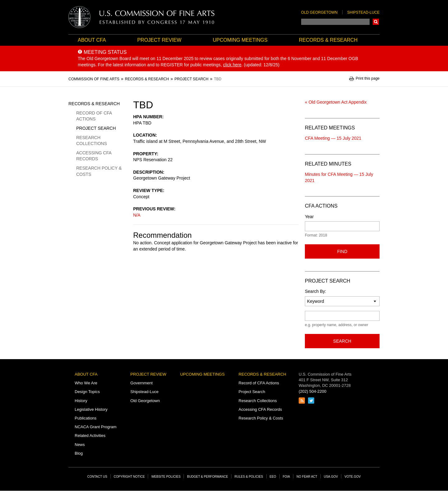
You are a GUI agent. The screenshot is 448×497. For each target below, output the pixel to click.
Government (142, 383)
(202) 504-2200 (313, 391)
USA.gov (331, 477)
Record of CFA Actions (94, 116)
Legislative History (91, 409)
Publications (86, 418)
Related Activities (90, 436)
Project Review (159, 40)
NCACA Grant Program (96, 427)
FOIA (286, 477)
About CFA (92, 40)
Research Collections (92, 141)
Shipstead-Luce (363, 12)
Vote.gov (352, 477)
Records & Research (328, 40)
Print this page (368, 79)
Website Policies (166, 477)
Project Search (96, 128)
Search (376, 22)
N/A (137, 215)
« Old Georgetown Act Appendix (336, 102)
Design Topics (87, 392)
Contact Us (97, 477)
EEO (273, 477)
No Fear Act (307, 477)
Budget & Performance (208, 477)
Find (342, 251)
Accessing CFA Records (94, 156)
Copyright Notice (129, 477)
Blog (79, 453)
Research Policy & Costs (99, 171)
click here (232, 65)
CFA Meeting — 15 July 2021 (333, 138)
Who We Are (86, 383)
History (81, 401)
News (80, 445)
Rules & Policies (249, 477)
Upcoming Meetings (240, 40)
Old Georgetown (319, 12)
